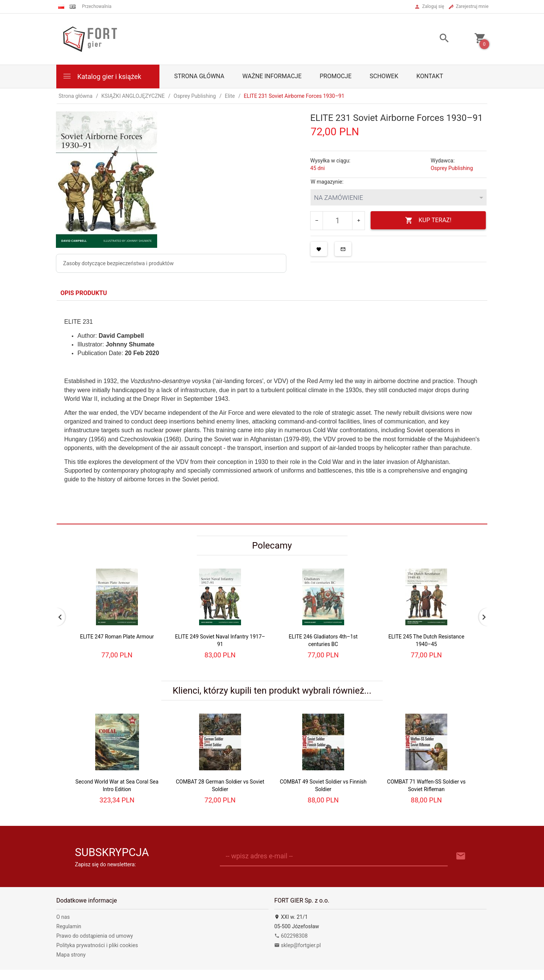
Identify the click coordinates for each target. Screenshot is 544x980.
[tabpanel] (272, 412)
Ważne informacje (272, 76)
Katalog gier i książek (102, 76)
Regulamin (69, 926)
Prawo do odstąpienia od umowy (95, 936)
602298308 (291, 936)
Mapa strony (71, 955)
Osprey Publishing (452, 168)
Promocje (335, 76)
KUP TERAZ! (428, 220)
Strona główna (199, 76)
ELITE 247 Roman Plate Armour (117, 637)
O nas (63, 917)
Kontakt (430, 76)
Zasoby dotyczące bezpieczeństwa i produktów (118, 263)
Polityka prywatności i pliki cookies (97, 945)
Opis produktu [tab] (84, 293)
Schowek (384, 76)
